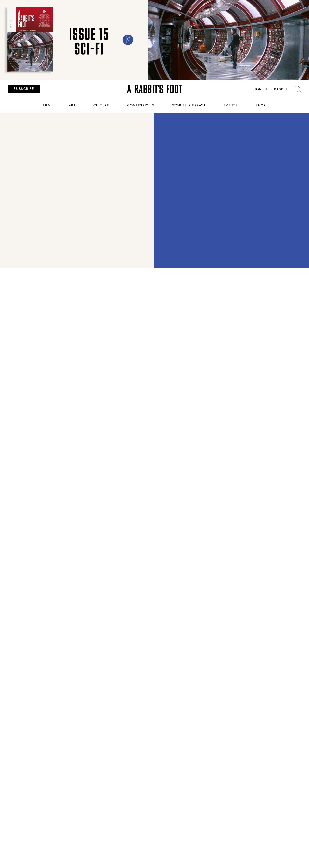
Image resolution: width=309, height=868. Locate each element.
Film (47, 105)
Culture (101, 105)
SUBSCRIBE (24, 89)
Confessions (141, 105)
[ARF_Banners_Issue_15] (154, 40)
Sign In (260, 89)
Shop (261, 105)
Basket (281, 89)
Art (72, 105)
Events (231, 105)
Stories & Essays (189, 105)
